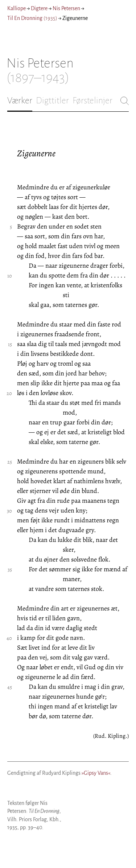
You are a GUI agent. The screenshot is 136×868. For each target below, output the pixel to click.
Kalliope (17, 8)
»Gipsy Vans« (96, 773)
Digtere (39, 8)
